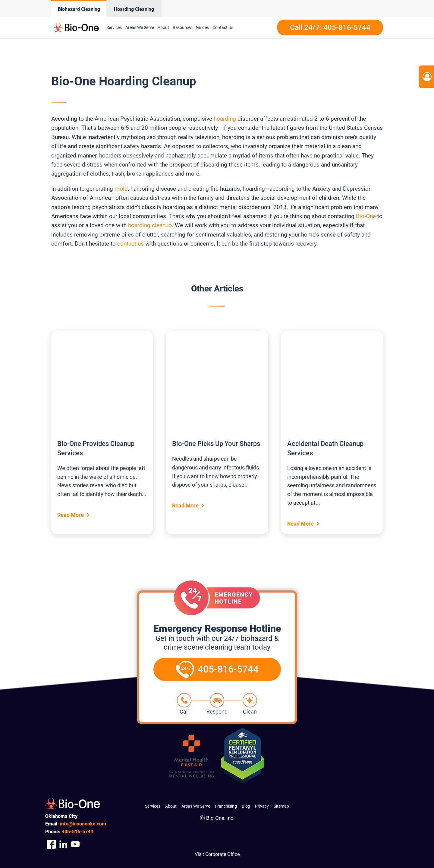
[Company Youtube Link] (75, 844)
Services (114, 27)
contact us (130, 244)
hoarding (225, 119)
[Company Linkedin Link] (63, 844)
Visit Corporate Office (217, 854)
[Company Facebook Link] (51, 844)
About (163, 27)
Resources (182, 27)
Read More (71, 515)
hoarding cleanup (150, 225)
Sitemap (281, 806)
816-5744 (77, 832)
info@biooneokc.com (83, 824)
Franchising (226, 806)
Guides (202, 27)
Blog (246, 806)
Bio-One (366, 216)
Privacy (262, 806)
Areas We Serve (140, 27)
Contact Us (223, 27)
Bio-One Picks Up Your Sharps (216, 444)
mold (121, 189)
